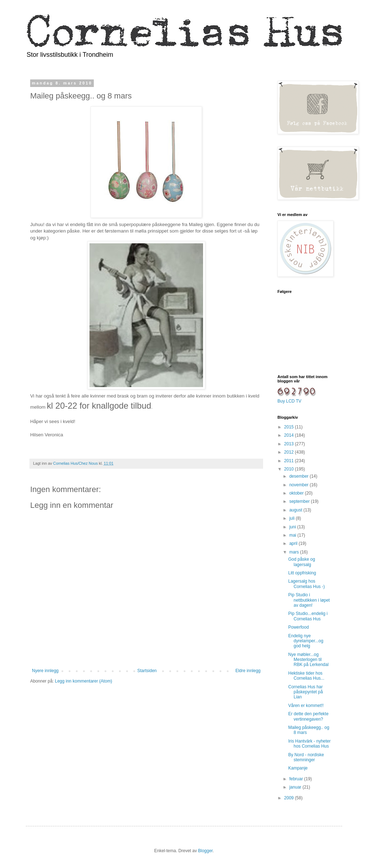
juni (293, 527)
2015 (290, 427)
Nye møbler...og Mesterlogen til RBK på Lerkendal (308, 660)
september (300, 501)
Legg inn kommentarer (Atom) (84, 681)
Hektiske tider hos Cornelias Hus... (306, 676)
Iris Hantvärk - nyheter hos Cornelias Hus (309, 744)
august (296, 510)
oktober (297, 493)
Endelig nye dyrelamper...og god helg (306, 641)
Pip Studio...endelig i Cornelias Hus (308, 616)
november (300, 485)
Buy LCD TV (289, 401)
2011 (290, 461)
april (294, 543)
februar (297, 779)
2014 (290, 435)
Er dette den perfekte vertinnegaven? (308, 716)
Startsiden (147, 671)
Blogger (205, 851)
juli (293, 518)
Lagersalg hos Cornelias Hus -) (307, 584)
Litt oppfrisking (302, 573)
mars (295, 552)
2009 (290, 798)
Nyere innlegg (45, 671)
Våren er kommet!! (306, 706)
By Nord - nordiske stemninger (306, 757)
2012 (290, 452)
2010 (290, 469)
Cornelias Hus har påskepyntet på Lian (305, 692)
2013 (290, 444)
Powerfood (298, 627)
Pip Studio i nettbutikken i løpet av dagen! (309, 600)
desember (300, 476)
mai (293, 535)
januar (296, 787)
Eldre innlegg (248, 671)
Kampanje (298, 768)
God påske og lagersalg (302, 562)
